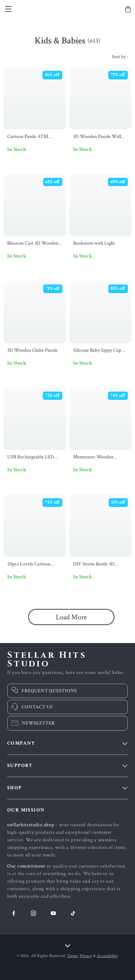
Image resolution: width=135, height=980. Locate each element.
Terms (72, 956)
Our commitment (26, 866)
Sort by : (120, 57)
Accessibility (107, 956)
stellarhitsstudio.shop (31, 825)
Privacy (86, 956)
